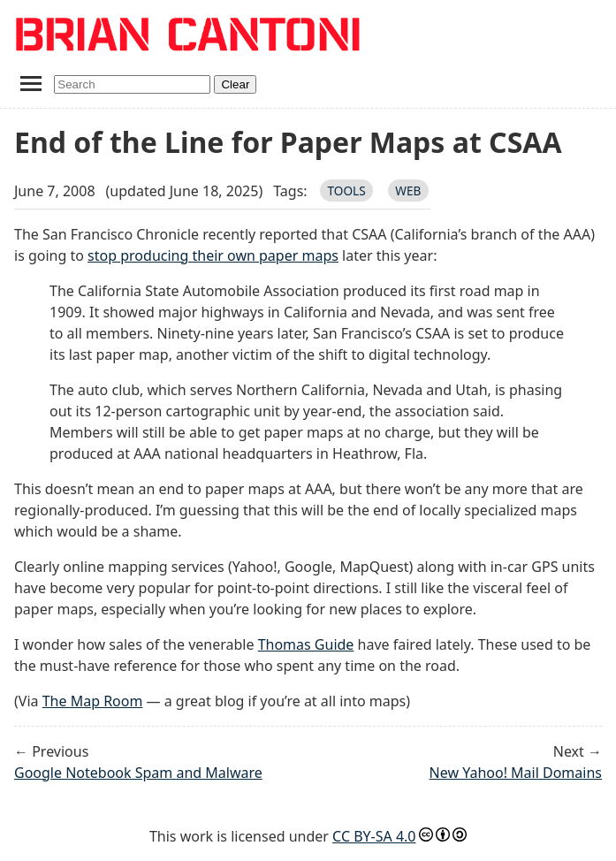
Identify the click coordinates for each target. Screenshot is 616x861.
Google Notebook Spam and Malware (138, 773)
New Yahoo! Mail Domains (516, 773)
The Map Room (93, 701)
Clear (235, 84)
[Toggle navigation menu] (30, 83)
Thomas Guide (306, 644)
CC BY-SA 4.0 (374, 836)
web (408, 190)
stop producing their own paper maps (213, 255)
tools (346, 190)
